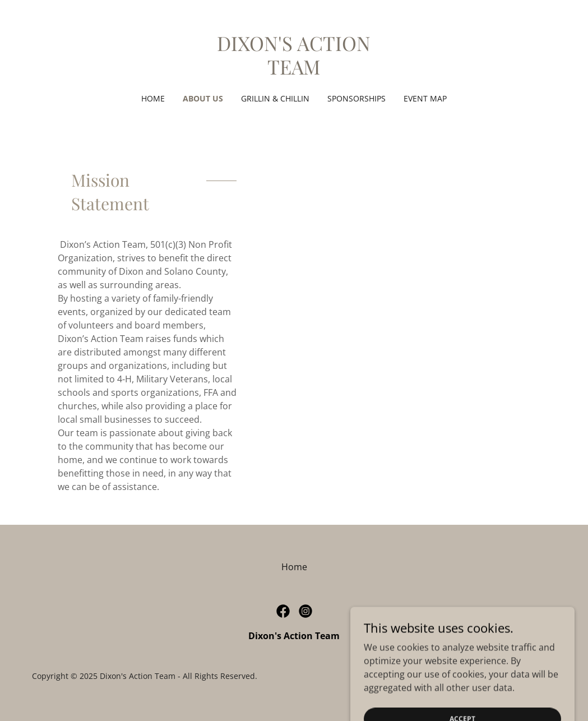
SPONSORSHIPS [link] (356, 98)
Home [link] (153, 98)
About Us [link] (203, 98)
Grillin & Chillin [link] (275, 98)
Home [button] (294, 567)
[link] (294, 71)
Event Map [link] (425, 98)
